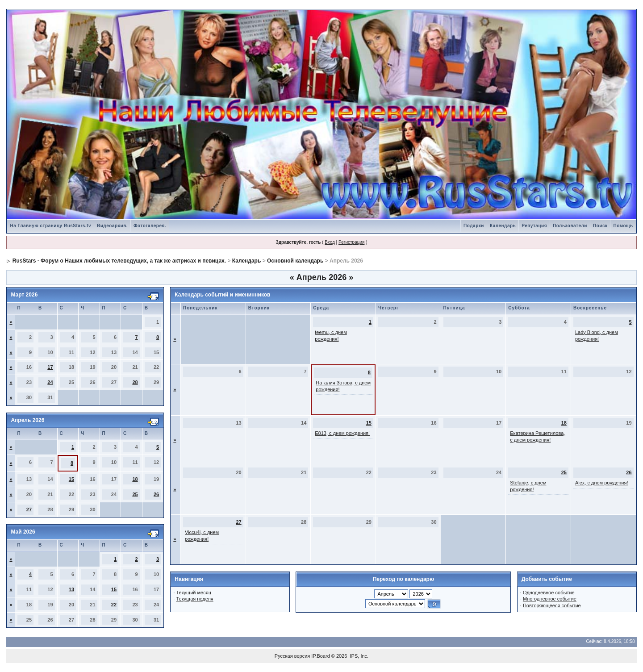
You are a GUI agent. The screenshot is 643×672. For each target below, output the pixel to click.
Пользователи (570, 226)
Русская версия (292, 656)
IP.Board (320, 656)
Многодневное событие (550, 599)
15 (71, 479)
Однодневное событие (549, 593)
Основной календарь (295, 261)
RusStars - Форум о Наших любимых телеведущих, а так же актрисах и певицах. (119, 261)
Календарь (503, 226)
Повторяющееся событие (552, 605)
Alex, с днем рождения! (602, 483)
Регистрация (351, 242)
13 (71, 589)
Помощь (623, 226)
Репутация (534, 226)
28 (135, 382)
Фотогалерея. (150, 226)
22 (114, 605)
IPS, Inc (359, 656)
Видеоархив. (112, 226)
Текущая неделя (194, 599)
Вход (330, 242)
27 (29, 509)
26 (156, 494)
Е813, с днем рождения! (342, 433)
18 (135, 479)
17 (50, 367)
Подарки (474, 226)
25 (135, 494)
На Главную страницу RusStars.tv (50, 226)
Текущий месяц (194, 593)
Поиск (600, 226)
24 (50, 382)
